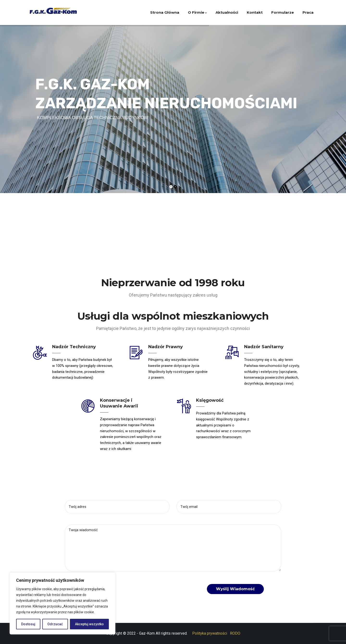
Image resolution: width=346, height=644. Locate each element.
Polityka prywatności (210, 633)
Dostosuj (28, 624)
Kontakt (255, 12)
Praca (308, 12)
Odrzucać (55, 624)
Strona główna (165, 12)
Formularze (283, 12)
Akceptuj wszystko (89, 624)
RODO (235, 633)
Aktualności (227, 12)
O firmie (197, 12)
